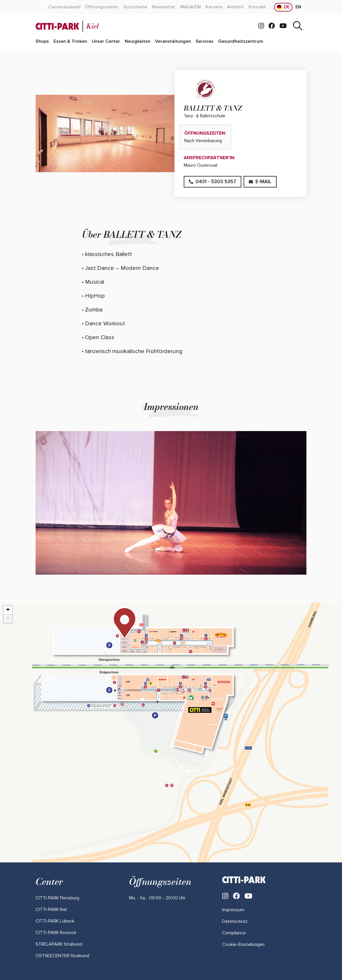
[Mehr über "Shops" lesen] (42, 42)
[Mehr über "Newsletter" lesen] (164, 7)
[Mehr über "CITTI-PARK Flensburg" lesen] (57, 898)
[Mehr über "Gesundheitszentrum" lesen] (241, 42)
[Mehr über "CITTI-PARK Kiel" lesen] (51, 910)
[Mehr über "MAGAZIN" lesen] (191, 7)
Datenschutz (235, 921)
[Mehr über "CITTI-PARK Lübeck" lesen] (55, 921)
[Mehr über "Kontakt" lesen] (257, 7)
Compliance (234, 933)
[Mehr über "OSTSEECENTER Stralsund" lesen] (62, 956)
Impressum (233, 910)
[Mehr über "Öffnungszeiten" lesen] (102, 7)
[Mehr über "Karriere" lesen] (214, 7)
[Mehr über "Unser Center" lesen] (106, 42)
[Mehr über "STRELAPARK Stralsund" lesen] (59, 944)
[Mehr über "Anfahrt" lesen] (236, 7)
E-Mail (260, 182)
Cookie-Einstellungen (243, 944)
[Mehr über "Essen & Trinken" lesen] (70, 42)
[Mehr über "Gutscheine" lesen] (135, 7)
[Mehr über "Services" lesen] (205, 42)
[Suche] (298, 26)
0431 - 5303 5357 (213, 182)
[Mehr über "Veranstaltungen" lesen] (173, 42)
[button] (125, 623)
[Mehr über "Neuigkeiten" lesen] (138, 42)
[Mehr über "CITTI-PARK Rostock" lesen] (56, 933)
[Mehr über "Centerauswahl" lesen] (64, 7)
